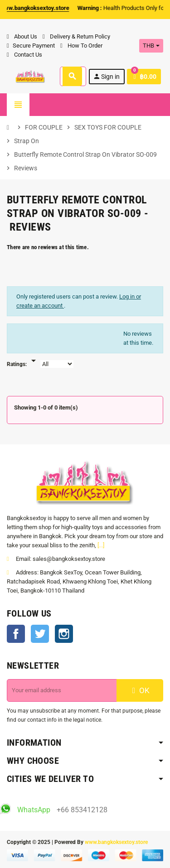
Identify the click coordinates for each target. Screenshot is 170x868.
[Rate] (34, 356)
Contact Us (24, 55)
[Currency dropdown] (151, 46)
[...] (101, 545)
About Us (22, 36)
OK (140, 690)
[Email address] (62, 690)
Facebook (16, 634)
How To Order (81, 46)
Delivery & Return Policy (76, 36)
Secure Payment (31, 46)
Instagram (64, 634)
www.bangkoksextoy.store (116, 842)
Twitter (40, 634)
